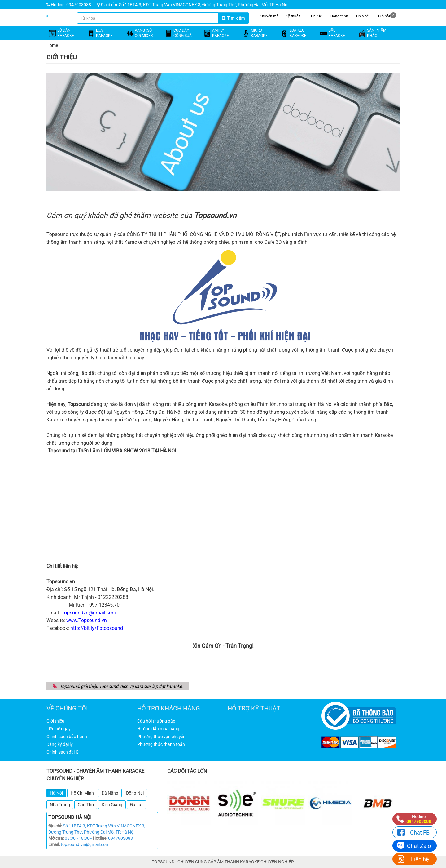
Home (52, 45)
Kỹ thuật (293, 15)
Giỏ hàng (387, 15)
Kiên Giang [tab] (112, 805)
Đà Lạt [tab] (136, 805)
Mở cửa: (56, 838)
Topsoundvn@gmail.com (89, 613)
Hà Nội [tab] (56, 793)
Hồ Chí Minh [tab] (82, 793)
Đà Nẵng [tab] (110, 793)
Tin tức (316, 15)
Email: (54, 844)
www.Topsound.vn (87, 620)
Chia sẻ (362, 15)
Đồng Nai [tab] (135, 793)
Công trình (339, 15)
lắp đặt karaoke (167, 686)
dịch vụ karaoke (135, 686)
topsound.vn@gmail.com (85, 844)
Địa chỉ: (55, 826)
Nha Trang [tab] (60, 805)
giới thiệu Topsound (100, 686)
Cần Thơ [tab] (86, 805)
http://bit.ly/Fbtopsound (97, 628)
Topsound (69, 686)
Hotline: (100, 838)
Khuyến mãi (270, 15)
